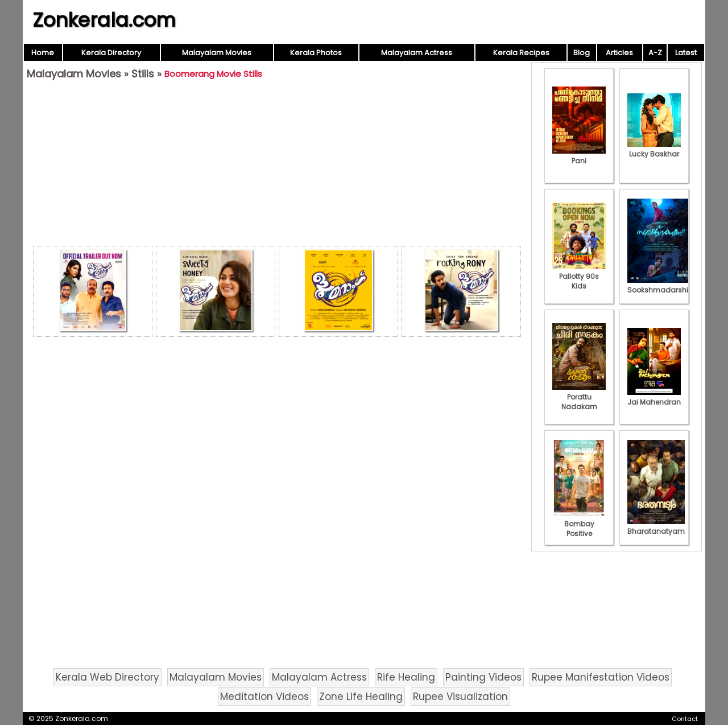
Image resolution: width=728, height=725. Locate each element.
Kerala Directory (111, 53)
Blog (582, 53)
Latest (686, 53)
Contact (685, 719)
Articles (619, 53)
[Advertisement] (277, 166)
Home (43, 53)
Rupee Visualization (460, 697)
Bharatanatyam (656, 526)
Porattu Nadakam (579, 397)
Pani (579, 156)
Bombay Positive (579, 524)
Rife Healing (406, 677)
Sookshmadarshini (661, 285)
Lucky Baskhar (654, 149)
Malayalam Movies (217, 53)
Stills (143, 74)
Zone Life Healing (361, 697)
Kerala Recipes (521, 53)
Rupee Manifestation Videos (601, 677)
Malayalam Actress (417, 53)
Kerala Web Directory (107, 677)
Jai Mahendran (654, 397)
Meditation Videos (264, 697)
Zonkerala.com (104, 20)
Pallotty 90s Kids (579, 276)
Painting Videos (483, 677)
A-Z (655, 53)
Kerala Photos (316, 53)
